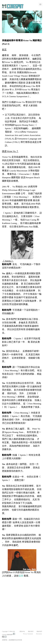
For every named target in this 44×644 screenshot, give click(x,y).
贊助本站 (22, 631)
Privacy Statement (28, 634)
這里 (21, 576)
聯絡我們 (39, 631)
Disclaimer (39, 634)
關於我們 (31, 631)
